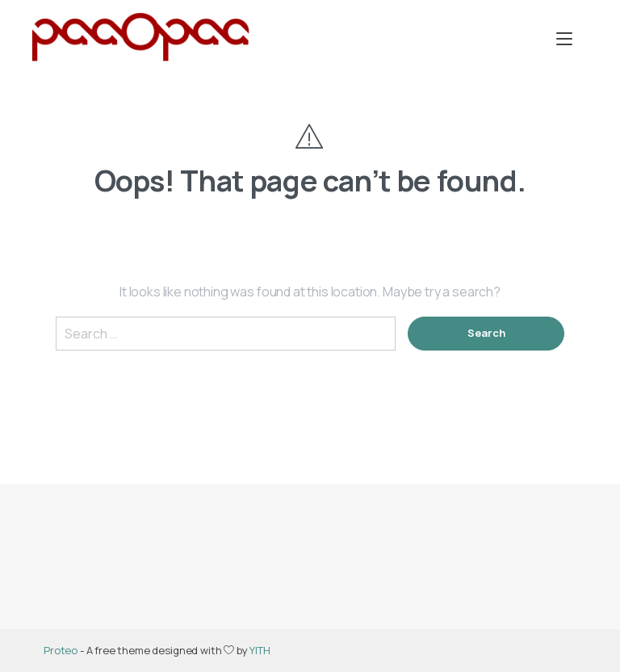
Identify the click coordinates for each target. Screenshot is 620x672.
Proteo (61, 650)
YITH (260, 650)
